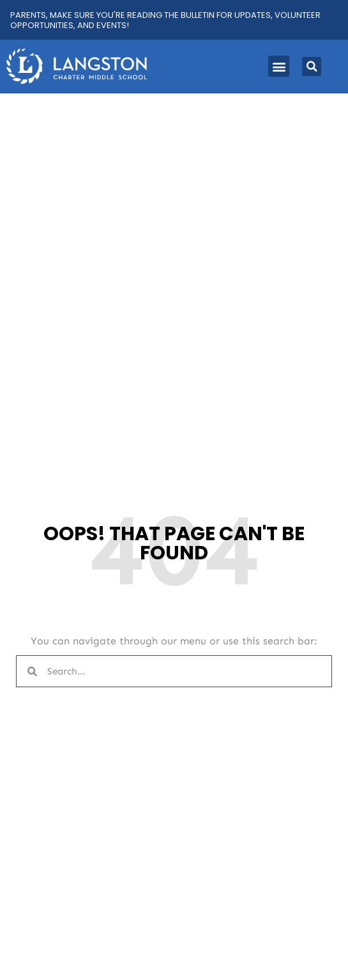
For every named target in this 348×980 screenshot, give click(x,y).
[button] (279, 66)
